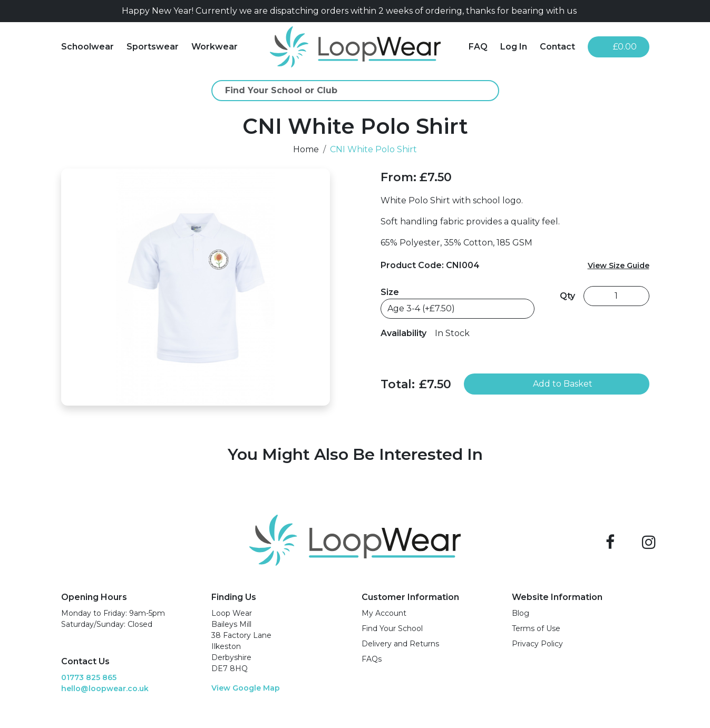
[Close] (645, 11)
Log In (514, 47)
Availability (403, 333)
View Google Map (246, 688)
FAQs (372, 659)
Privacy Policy (537, 644)
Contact (557, 47)
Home (306, 149)
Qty (567, 296)
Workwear (215, 47)
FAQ (478, 47)
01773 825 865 (89, 677)
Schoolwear (87, 47)
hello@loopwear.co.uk (105, 688)
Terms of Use (536, 628)
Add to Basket (556, 384)
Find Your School (392, 628)
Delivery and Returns (400, 644)
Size (390, 292)
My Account (384, 613)
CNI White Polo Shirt (373, 149)
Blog (521, 613)
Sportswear (153, 47)
